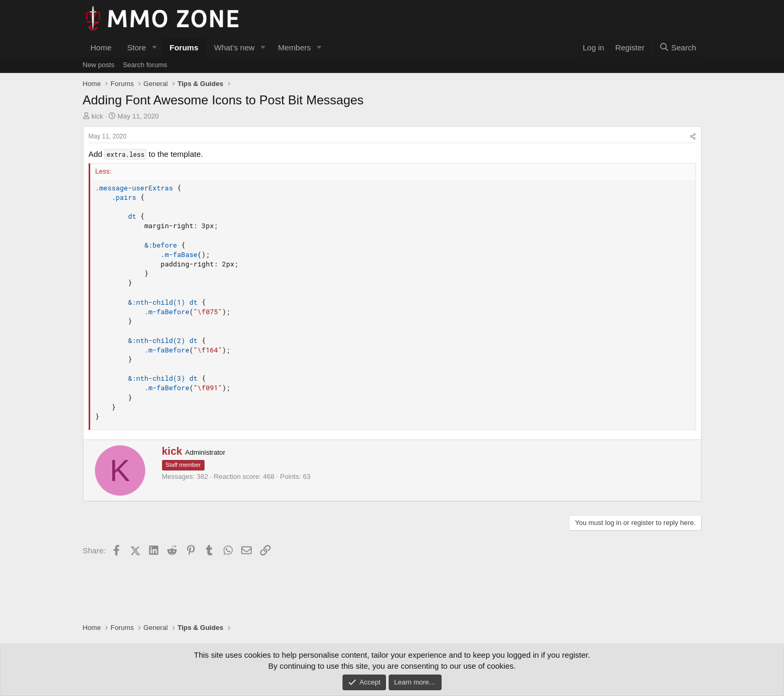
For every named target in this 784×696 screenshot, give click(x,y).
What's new (234, 47)
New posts (99, 65)
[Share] (693, 137)
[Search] (678, 47)
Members (294, 47)
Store (137, 47)
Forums (184, 47)
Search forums (145, 65)
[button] (154, 47)
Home (101, 47)
